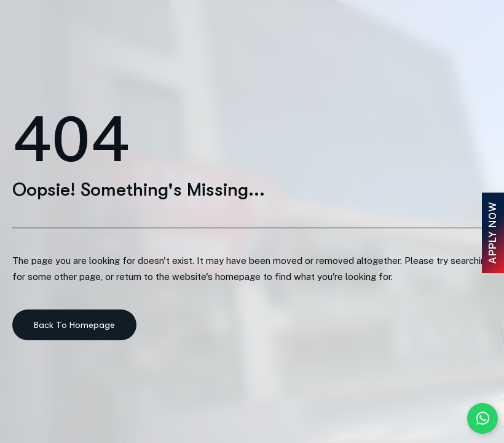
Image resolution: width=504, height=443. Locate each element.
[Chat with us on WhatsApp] (482, 418)
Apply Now (493, 233)
